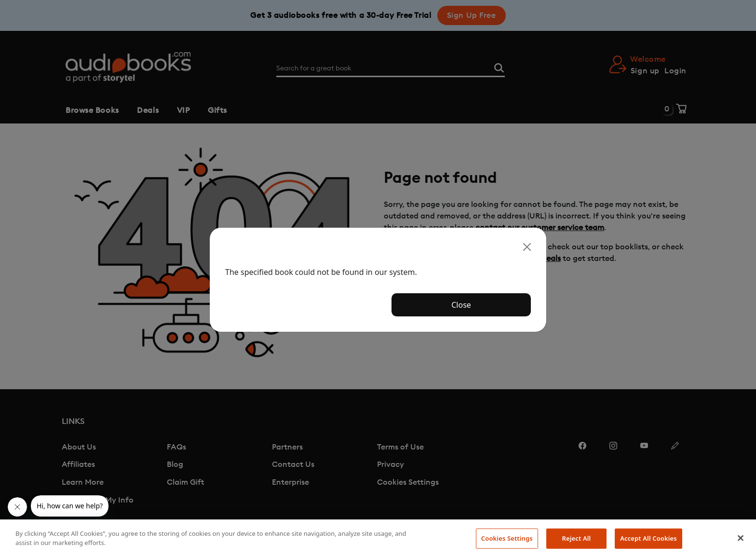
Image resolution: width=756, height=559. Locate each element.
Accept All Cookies (648, 538)
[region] (378, 539)
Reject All (577, 538)
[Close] (527, 247)
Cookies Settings (507, 538)
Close (461, 305)
